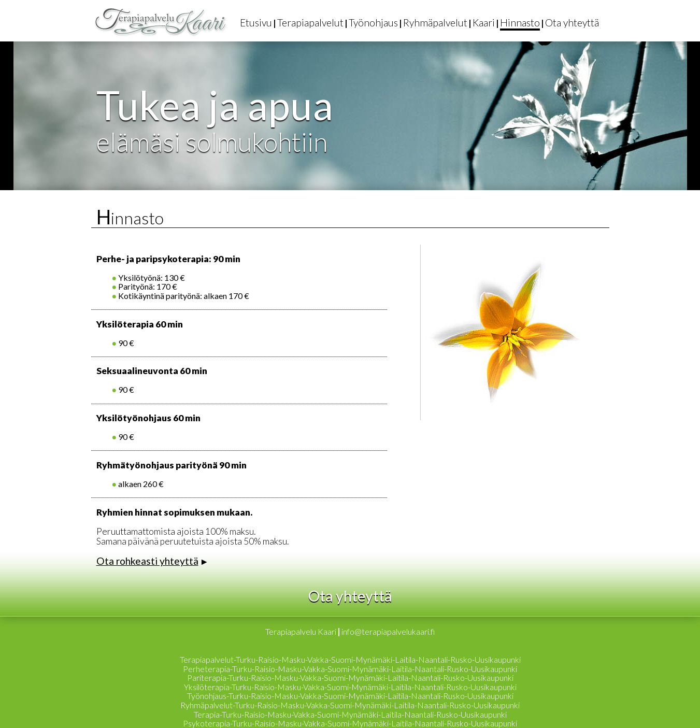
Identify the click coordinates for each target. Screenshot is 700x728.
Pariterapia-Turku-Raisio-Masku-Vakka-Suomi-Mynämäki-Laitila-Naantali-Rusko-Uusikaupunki (350, 677)
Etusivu (256, 23)
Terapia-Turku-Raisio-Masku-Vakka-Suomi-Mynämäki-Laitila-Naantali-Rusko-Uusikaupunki (350, 714)
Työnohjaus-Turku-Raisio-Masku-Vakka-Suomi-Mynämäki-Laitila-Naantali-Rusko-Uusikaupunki (350, 696)
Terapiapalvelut (310, 23)
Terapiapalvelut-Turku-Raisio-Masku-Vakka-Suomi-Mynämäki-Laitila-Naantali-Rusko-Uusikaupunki (350, 659)
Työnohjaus (373, 23)
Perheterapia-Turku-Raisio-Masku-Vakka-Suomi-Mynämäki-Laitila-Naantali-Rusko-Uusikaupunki (350, 669)
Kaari (484, 23)
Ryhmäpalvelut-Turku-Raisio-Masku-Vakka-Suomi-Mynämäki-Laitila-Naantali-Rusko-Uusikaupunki (350, 705)
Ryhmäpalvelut (435, 23)
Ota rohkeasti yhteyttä (147, 561)
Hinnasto (520, 23)
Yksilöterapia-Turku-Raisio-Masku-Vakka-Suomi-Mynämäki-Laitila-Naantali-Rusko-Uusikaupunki (350, 687)
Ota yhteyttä (572, 23)
